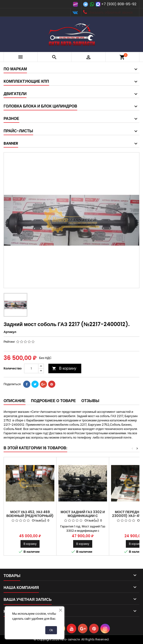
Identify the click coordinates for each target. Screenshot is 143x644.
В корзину (64, 368)
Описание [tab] (15, 401)
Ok (51, 630)
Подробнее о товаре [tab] (53, 401)
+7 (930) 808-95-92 (119, 4)
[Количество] (31, 368)
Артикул (10, 332)
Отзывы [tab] (90, 401)
